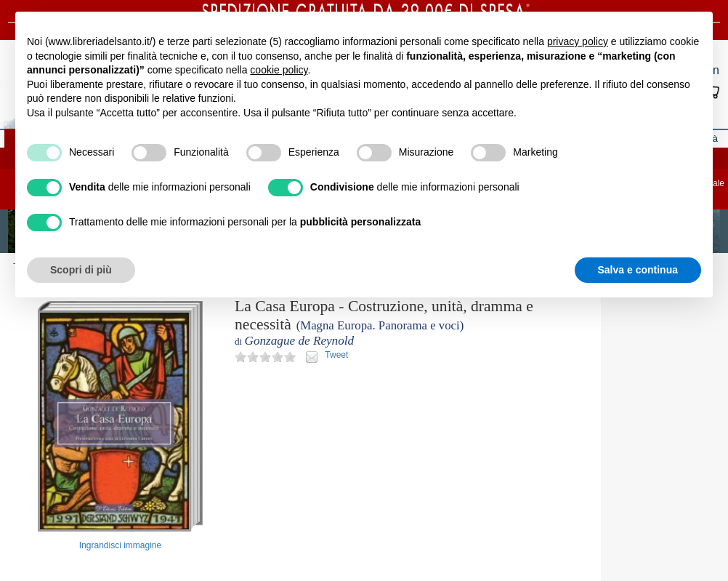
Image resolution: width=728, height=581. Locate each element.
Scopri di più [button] (81, 270)
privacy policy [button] (578, 41)
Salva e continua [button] (638, 270)
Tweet (336, 355)
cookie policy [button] (279, 70)
